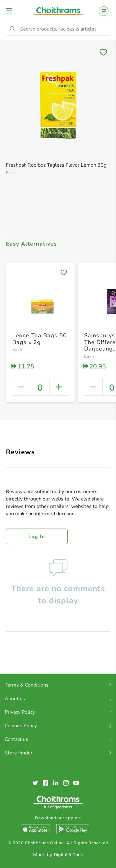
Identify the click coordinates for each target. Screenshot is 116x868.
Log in (37, 537)
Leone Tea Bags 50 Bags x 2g (40, 339)
